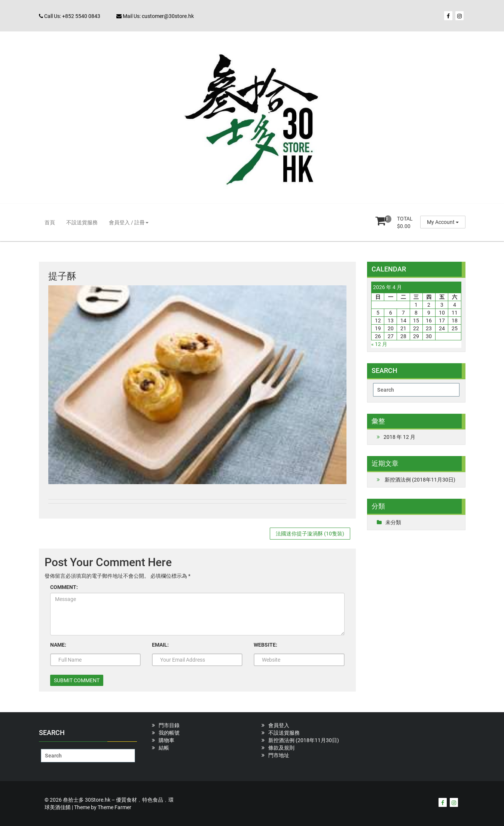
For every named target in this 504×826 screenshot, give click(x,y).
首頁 (50, 222)
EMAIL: (160, 645)
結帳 (164, 748)
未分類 (393, 522)
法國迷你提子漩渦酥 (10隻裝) (310, 534)
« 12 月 (379, 344)
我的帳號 (169, 733)
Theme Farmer (114, 807)
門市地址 (279, 755)
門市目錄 (169, 725)
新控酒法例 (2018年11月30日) (420, 480)
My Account (443, 222)
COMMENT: (64, 587)
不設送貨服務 (82, 222)
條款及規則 (281, 748)
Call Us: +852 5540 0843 (70, 16)
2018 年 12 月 (399, 437)
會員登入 (279, 725)
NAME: (58, 645)
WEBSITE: (265, 645)
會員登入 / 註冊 (129, 222)
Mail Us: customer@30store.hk (155, 16)
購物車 (167, 740)
